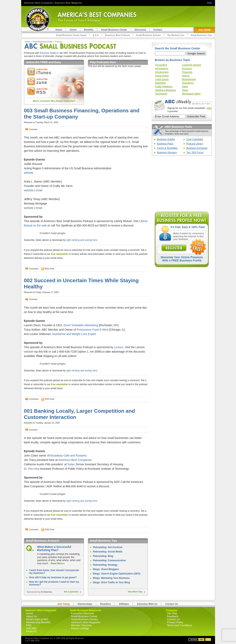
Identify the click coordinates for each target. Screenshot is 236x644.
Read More (57, 563)
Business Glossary (167, 153)
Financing (187, 72)
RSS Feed (50, 269)
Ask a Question (72, 592)
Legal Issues (162, 79)
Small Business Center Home (71, 35)
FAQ (29, 625)
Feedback (173, 616)
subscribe (42, 69)
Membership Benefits (38, 622)
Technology (161, 94)
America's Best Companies (39, 3)
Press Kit (31, 631)
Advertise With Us (147, 604)
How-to (186, 76)
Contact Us (172, 604)
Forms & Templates (167, 148)
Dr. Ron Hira (32, 469)
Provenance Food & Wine (93, 330)
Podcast (59, 42)
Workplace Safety (191, 94)
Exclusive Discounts (83, 613)
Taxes (185, 90)
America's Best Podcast (117, 35)
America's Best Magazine (68, 3)
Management (189, 79)
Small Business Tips (201, 35)
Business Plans (165, 144)
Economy (187, 69)
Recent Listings (80, 628)
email (39, 190)
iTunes (44, 73)
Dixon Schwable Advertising (81, 325)
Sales (185, 87)
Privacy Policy (175, 622)
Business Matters (49, 53)
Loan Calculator (195, 139)
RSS (41, 92)
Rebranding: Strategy (105, 565)
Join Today (64, 604)
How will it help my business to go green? (53, 577)
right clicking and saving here (82, 240)
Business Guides (166, 139)
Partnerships (85, 604)
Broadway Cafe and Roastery (69, 456)
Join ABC (31, 628)
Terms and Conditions (180, 625)
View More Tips (136, 592)
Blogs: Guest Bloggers (106, 569)
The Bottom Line (176, 35)
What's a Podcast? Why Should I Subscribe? (54, 101)
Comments (34, 269)
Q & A (96, 35)
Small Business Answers (43, 541)
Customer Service (192, 65)
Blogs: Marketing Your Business (112, 578)
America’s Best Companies (75, 460)
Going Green (162, 76)
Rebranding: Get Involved (108, 547)
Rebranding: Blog (103, 556)
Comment (33, 129)
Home (28, 42)
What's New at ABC (37, 619)
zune (42, 82)
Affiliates (124, 604)
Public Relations (164, 87)
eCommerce (162, 69)
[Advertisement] (182, 184)
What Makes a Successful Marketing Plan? (54, 548)
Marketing (161, 83)
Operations (188, 83)
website (29, 173)
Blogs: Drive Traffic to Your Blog (112, 582)
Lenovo (119, 347)
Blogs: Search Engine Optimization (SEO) (117, 574)
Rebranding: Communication (110, 560)
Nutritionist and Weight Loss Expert (74, 334)
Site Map (172, 613)
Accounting (161, 65)
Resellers (106, 604)
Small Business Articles (148, 35)
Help (210, 3)
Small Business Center (42, 42)
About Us (31, 616)
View (209, 108)
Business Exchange (197, 148)
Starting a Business (166, 90)
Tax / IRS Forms (195, 153)
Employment (162, 72)
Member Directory (81, 625)
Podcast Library (195, 144)
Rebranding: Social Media (108, 552)
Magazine (86, 622)
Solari (71, 464)
